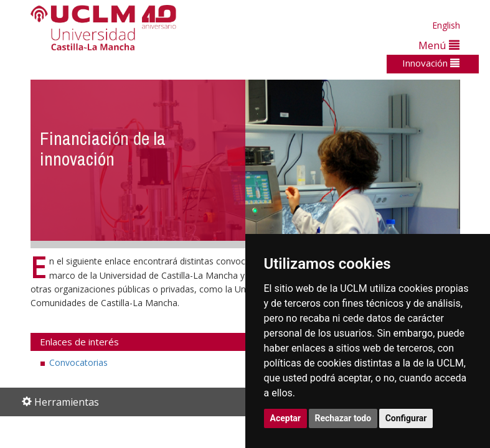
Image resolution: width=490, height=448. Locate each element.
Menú (439, 45)
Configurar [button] (406, 418)
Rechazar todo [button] (343, 418)
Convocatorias (78, 362)
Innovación (431, 63)
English (446, 25)
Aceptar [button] (286, 418)
